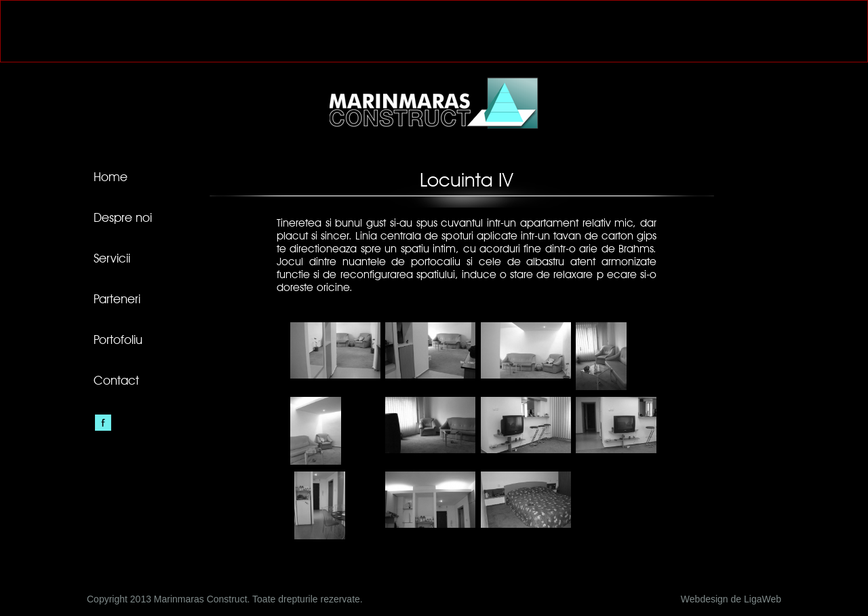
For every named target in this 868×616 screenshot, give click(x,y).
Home (111, 178)
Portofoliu (118, 341)
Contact (116, 381)
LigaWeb (763, 599)
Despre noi (123, 218)
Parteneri (117, 300)
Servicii (112, 259)
